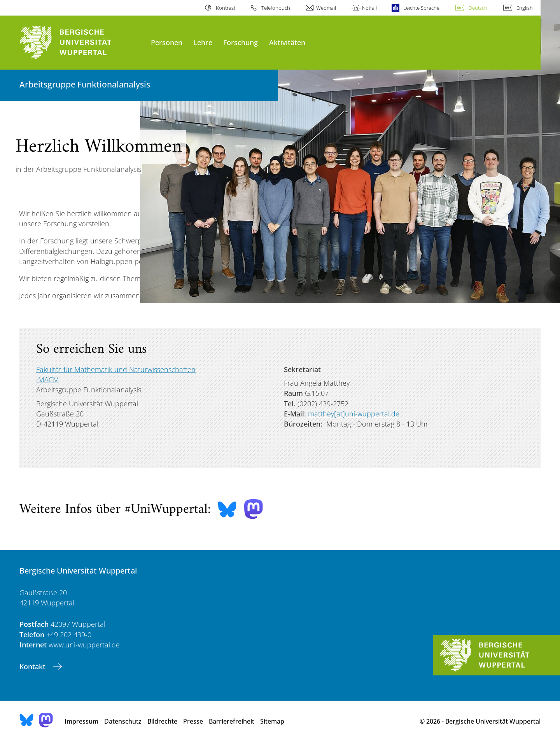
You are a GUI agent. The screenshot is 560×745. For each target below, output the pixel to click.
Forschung (241, 42)
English (525, 8)
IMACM (48, 379)
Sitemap (272, 721)
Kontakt (33, 666)
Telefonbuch (276, 8)
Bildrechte (162, 721)
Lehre (203, 42)
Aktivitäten (287, 42)
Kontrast (226, 8)
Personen (167, 42)
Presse (193, 721)
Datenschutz (123, 721)
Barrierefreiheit (232, 721)
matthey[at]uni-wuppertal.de (354, 414)
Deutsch (478, 8)
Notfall (369, 8)
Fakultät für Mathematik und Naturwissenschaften (116, 369)
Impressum (81, 721)
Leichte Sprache (421, 8)
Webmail (326, 8)
